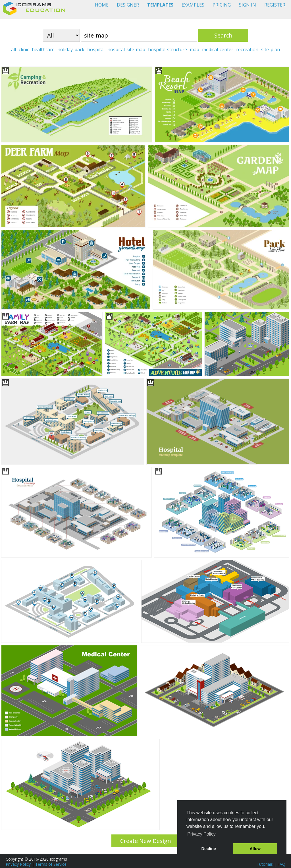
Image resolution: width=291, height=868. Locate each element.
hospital (96, 49)
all (13, 49)
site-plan (271, 49)
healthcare (43, 49)
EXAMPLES (193, 5)
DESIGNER (128, 5)
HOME (102, 5)
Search (223, 35)
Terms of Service (51, 864)
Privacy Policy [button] (201, 834)
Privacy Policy (18, 864)
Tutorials (265, 864)
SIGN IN (248, 5)
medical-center (218, 49)
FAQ (281, 864)
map (195, 49)
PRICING (222, 5)
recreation (247, 49)
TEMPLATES (160, 5)
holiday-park (71, 49)
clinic (24, 49)
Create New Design (146, 841)
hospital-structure (168, 49)
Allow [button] (255, 849)
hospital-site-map (126, 49)
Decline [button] (209, 849)
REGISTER (275, 5)
